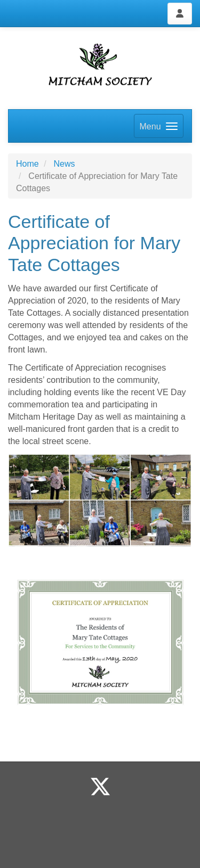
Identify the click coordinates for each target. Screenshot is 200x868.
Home (27, 164)
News (64, 164)
